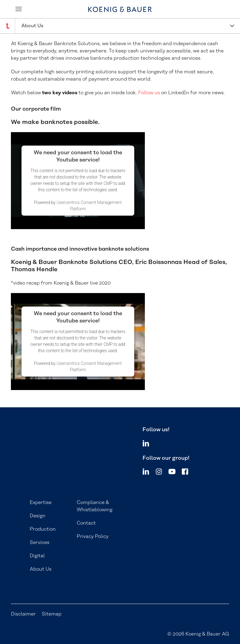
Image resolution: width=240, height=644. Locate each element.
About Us (41, 569)
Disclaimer (23, 614)
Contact (86, 523)
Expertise (41, 502)
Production (43, 529)
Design (38, 516)
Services (40, 542)
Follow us (149, 93)
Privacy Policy (93, 536)
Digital (37, 556)
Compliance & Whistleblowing (95, 506)
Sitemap (52, 614)
